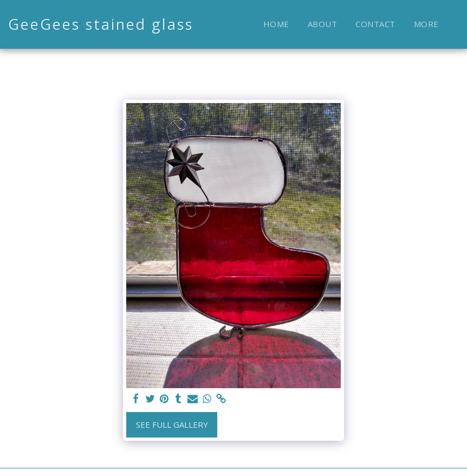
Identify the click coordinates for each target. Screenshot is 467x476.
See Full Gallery (172, 424)
